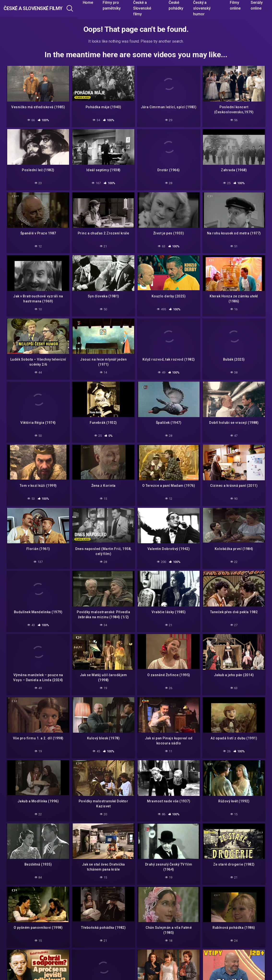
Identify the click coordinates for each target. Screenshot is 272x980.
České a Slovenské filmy (46, 8)
